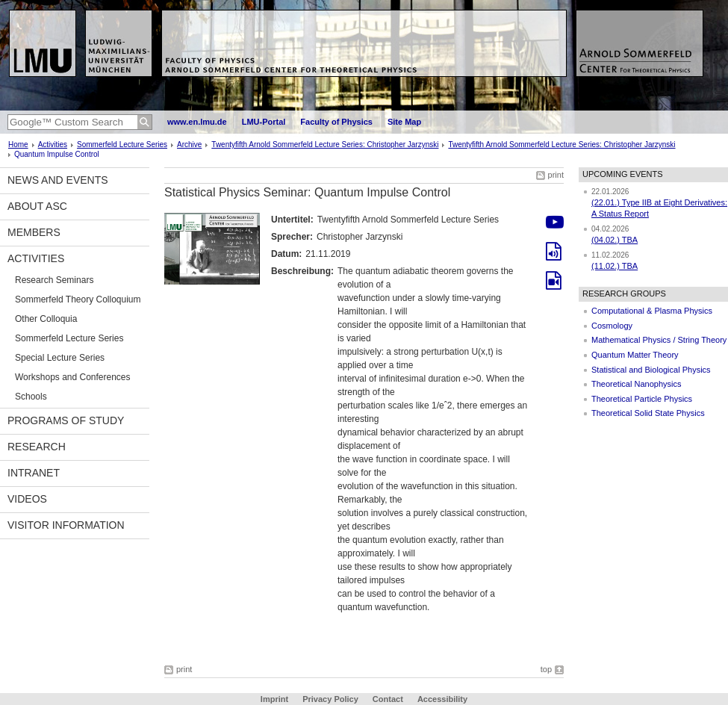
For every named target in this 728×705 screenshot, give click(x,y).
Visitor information (66, 525)
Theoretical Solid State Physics (648, 413)
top (546, 669)
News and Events (58, 180)
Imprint (274, 699)
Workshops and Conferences (73, 377)
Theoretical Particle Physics (642, 399)
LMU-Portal (264, 122)
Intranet (34, 473)
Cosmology (612, 326)
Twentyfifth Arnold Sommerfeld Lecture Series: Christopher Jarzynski (325, 145)
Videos (27, 499)
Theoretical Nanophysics (636, 384)
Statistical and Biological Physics (651, 370)
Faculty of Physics (336, 122)
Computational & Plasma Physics (652, 311)
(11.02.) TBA (615, 266)
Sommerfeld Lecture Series (122, 145)
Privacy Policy (330, 699)
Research (37, 447)
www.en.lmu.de (197, 122)
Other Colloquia (46, 319)
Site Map (404, 122)
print (556, 175)
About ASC (37, 206)
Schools (31, 397)
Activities (53, 145)
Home (18, 145)
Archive (189, 145)
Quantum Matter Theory (635, 355)
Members (34, 232)
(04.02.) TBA (615, 240)
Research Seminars (54, 280)
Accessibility (442, 699)
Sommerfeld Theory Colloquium (78, 299)
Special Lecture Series (60, 358)
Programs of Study (66, 420)
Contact (388, 699)
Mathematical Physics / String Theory (659, 340)
